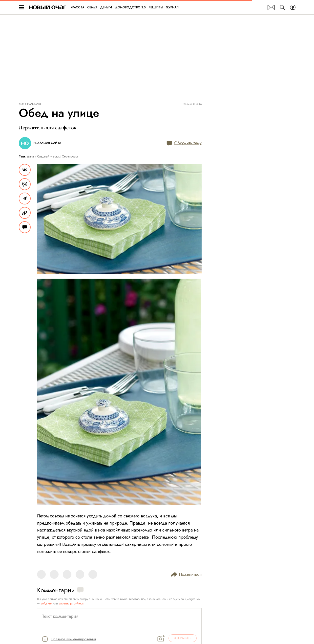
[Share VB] (25, 184)
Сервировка (70, 156)
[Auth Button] (293, 7)
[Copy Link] (25, 213)
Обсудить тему (184, 143)
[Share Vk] (25, 170)
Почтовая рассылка (271, 7)
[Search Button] (282, 7)
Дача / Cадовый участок (43, 156)
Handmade (34, 104)
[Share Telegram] (25, 199)
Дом (21, 104)
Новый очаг (48, 7)
